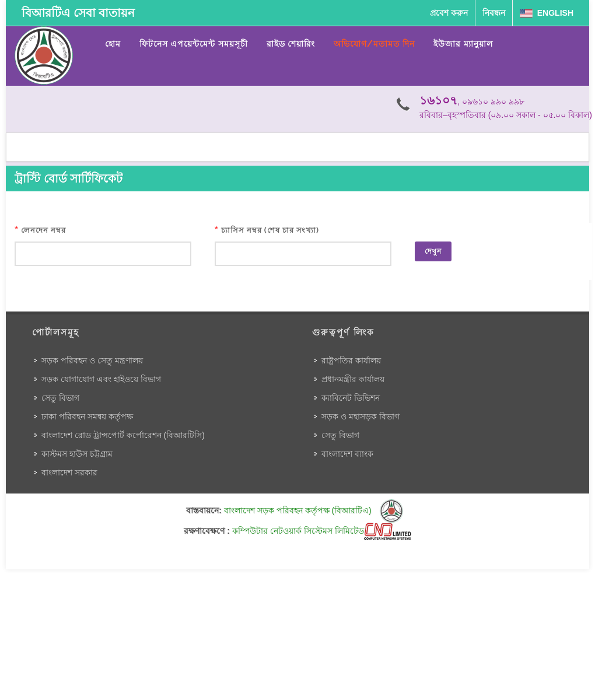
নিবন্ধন (494, 13)
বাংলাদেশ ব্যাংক (347, 454)
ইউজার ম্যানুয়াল (463, 44)
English (547, 13)
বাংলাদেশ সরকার (69, 473)
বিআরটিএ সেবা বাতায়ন (78, 13)
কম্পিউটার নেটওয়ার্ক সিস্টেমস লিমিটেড (322, 531)
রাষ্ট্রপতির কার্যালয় (351, 360)
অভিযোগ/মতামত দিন (374, 44)
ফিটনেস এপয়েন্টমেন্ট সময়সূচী (194, 44)
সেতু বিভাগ (60, 398)
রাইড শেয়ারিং (291, 44)
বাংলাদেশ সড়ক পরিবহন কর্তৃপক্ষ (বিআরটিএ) (314, 510)
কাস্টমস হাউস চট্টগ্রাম (77, 454)
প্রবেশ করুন (449, 13)
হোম (113, 44)
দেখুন (433, 251)
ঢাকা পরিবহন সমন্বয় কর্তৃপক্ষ (87, 416)
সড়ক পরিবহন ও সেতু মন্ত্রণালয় (92, 360)
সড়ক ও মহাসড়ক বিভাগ (360, 416)
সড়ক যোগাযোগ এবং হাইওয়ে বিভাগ (101, 379)
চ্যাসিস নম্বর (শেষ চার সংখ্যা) (270, 230)
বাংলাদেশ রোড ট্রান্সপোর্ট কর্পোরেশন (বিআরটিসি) (123, 435)
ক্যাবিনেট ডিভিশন (351, 398)
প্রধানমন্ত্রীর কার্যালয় (353, 379)
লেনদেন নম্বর (43, 230)
